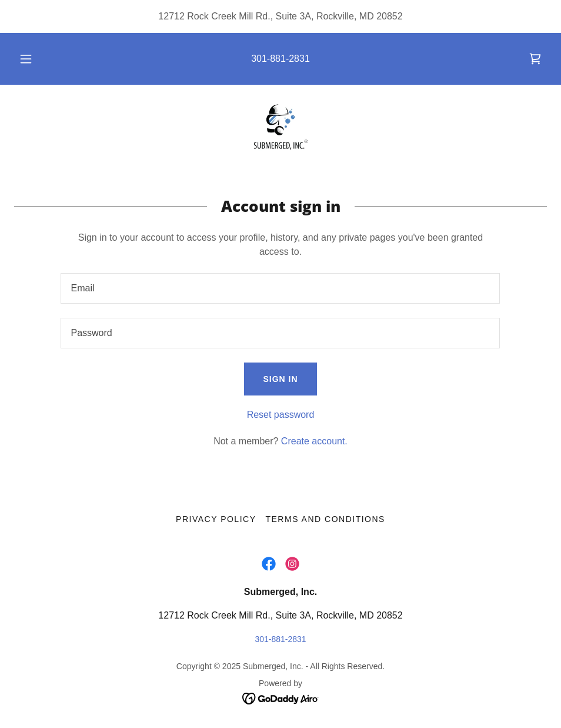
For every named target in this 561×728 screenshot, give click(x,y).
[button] (38, 59)
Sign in (280, 379)
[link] (535, 59)
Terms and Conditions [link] (325, 519)
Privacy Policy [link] (216, 519)
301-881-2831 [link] (280, 59)
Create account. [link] (314, 441)
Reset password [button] (281, 415)
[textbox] (280, 288)
